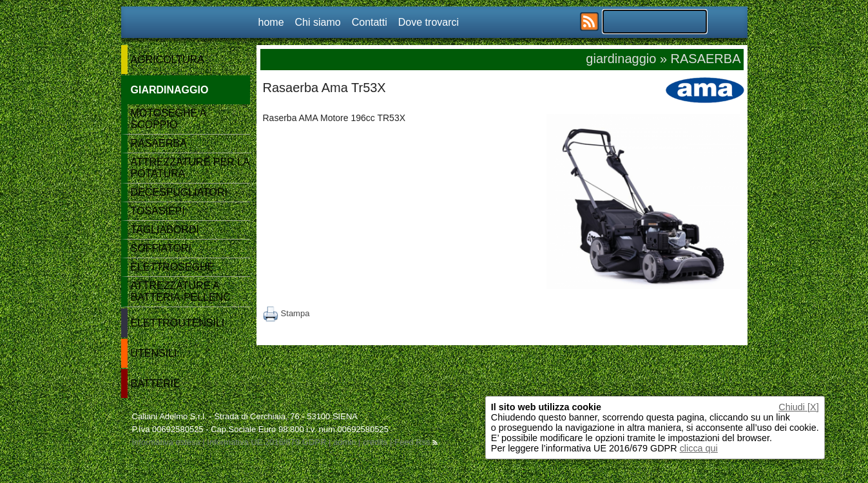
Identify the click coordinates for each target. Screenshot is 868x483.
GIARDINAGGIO (170, 90)
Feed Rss (416, 442)
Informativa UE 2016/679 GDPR (266, 442)
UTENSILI (154, 353)
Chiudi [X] (798, 407)
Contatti (370, 22)
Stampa (286, 313)
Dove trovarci (429, 22)
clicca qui (699, 448)
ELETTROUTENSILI (178, 323)
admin (344, 442)
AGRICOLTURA (168, 60)
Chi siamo (318, 22)
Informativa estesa (166, 442)
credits (375, 442)
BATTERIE (156, 384)
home (271, 22)
